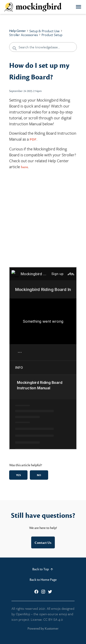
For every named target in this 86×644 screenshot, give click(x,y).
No (39, 475)
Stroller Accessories (24, 35)
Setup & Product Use (44, 31)
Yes (18, 475)
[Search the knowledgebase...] (43, 47)
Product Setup (52, 35)
